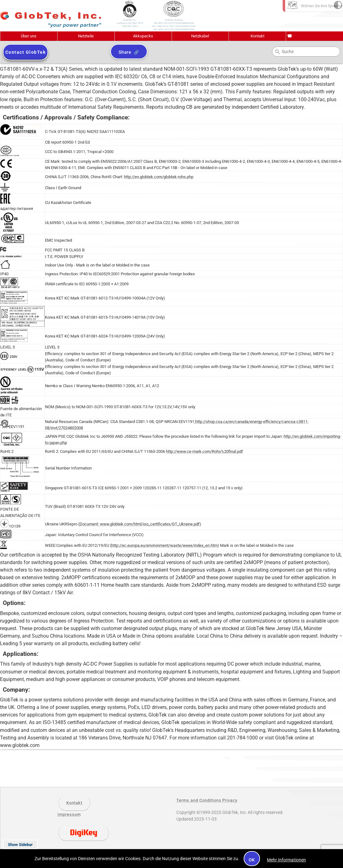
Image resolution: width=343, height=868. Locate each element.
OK (252, 860)
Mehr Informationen (286, 860)
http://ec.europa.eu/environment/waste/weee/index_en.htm (164, 545)
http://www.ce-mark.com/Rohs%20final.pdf (205, 451)
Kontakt (257, 36)
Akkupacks (143, 36)
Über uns (29, 36)
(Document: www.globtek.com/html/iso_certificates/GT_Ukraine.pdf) (140, 524)
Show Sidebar (20, 845)
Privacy (230, 800)
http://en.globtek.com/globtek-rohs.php (159, 177)
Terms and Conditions (199, 800)
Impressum (69, 814)
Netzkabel (200, 36)
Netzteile (86, 36)
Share (125, 52)
